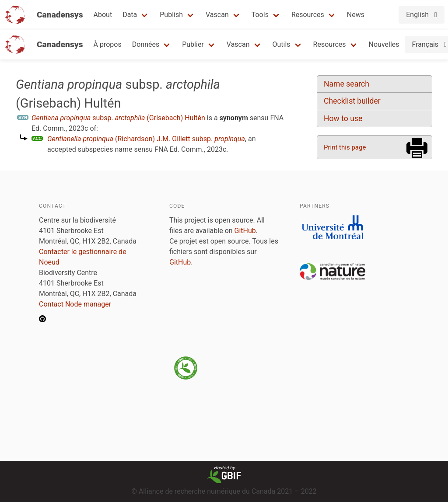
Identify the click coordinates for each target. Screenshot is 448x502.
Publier (193, 44)
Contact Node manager (75, 304)
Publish (171, 15)
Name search (346, 84)
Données (146, 44)
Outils (282, 44)
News (356, 15)
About (103, 15)
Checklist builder (352, 101)
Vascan (217, 15)
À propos (108, 44)
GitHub (245, 231)
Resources (308, 15)
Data (130, 15)
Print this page (345, 147)
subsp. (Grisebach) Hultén (118, 118)
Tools (260, 15)
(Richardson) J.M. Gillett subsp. (146, 139)
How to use (343, 119)
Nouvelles (384, 44)
